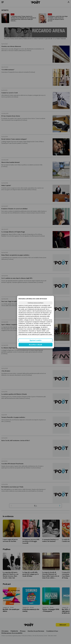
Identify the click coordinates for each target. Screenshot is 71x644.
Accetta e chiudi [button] (35, 345)
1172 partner (36, 327)
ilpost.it (44, 329)
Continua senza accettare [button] (35, 303)
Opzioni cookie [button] (36, 340)
